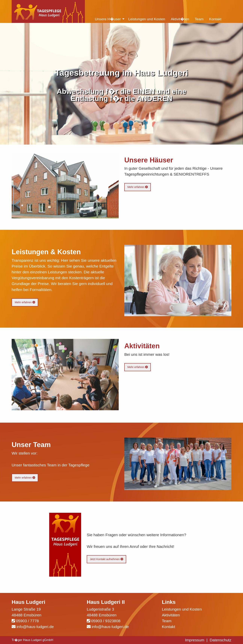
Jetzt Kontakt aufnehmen (106, 559)
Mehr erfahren (137, 187)
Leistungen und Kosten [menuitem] (147, 19)
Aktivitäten (171, 615)
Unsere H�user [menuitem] (108, 19)
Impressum (195, 640)
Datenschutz (220, 640)
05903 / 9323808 (106, 621)
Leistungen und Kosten (182, 609)
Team (167, 621)
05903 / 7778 (27, 621)
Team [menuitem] (199, 19)
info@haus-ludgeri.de (35, 627)
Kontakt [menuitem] (215, 19)
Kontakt (169, 627)
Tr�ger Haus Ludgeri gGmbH (32, 640)
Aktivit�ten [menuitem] (180, 19)
